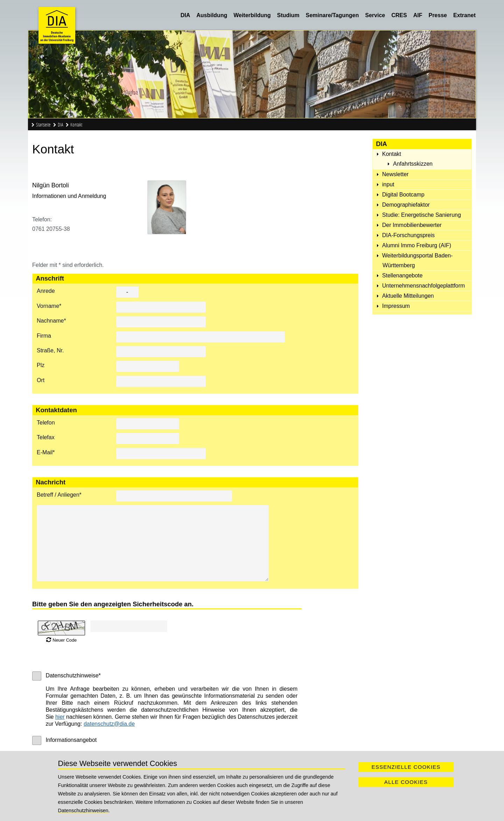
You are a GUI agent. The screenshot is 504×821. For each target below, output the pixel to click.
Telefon (46, 423)
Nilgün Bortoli (51, 185)
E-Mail (46, 452)
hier (60, 717)
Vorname (49, 306)
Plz (41, 365)
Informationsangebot (71, 740)
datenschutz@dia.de (109, 724)
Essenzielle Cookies (406, 767)
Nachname (51, 321)
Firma (44, 336)
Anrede (46, 291)
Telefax (46, 437)
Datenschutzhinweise (73, 675)
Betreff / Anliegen (59, 495)
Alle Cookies (406, 782)
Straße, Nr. (50, 350)
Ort (41, 380)
